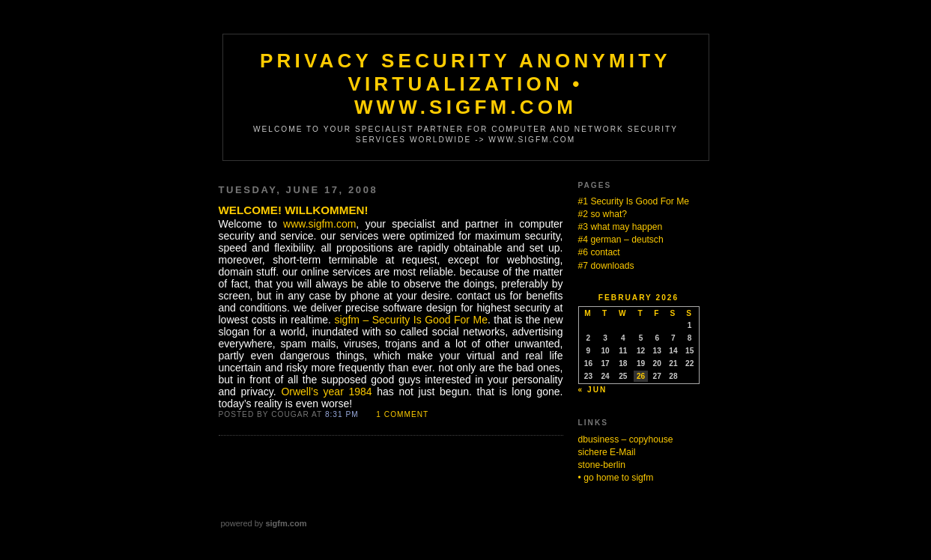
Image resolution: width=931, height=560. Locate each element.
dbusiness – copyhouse (626, 439)
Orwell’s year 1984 (326, 392)
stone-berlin (602, 465)
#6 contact (599, 252)
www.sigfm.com (319, 224)
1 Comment (402, 414)
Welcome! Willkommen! (294, 210)
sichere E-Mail (607, 452)
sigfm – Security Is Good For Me (410, 320)
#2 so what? (603, 214)
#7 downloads (606, 266)
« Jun (593, 390)
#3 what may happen (621, 227)
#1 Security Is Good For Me (634, 201)
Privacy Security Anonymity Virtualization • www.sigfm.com (466, 84)
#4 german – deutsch (621, 240)
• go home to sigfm (616, 478)
